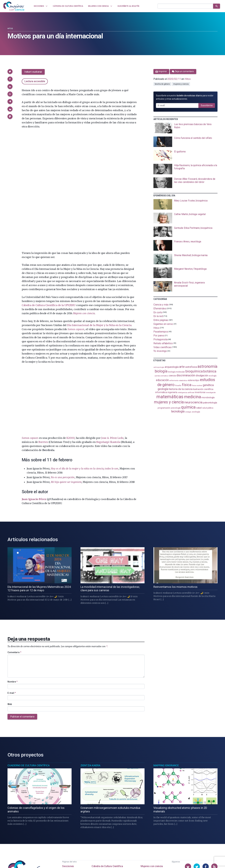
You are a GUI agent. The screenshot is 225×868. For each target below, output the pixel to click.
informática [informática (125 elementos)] (161, 392)
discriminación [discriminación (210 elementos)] (186, 375)
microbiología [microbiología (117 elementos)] (208, 397)
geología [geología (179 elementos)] (163, 389)
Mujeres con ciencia (152, 780)
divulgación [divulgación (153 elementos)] (202, 376)
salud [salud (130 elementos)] (199, 408)
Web (10, 617)
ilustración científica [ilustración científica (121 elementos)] (203, 389)
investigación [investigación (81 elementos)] (211, 393)
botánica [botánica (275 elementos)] (210, 371)
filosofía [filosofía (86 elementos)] (178, 386)
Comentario (14, 566)
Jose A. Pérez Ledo (112, 323)
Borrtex (43, 327)
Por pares (159, 336)
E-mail (12, 606)
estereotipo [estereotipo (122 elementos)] (194, 380)
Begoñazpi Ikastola (108, 327)
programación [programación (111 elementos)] (164, 408)
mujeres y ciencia (181, 84)
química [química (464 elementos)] (188, 407)
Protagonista (160, 339)
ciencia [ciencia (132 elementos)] (172, 376)
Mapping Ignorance (166, 679)
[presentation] (185, 128)
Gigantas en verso (163, 324)
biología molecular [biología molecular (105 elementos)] (176, 372)
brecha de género (162, 84)
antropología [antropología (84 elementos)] (159, 367)
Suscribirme (207, 105)
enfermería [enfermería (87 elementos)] (174, 381)
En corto (158, 312)
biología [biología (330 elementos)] (161, 371)
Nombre (12, 595)
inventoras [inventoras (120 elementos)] (200, 392)
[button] (10, 72)
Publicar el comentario (22, 630)
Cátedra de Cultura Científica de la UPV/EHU (49, 190)
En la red (158, 316)
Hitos (10, 29)
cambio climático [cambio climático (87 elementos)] (161, 376)
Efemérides (160, 309)
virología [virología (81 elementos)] (188, 412)
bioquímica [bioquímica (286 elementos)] (194, 371)
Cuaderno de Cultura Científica (29, 679)
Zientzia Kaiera (90, 679)
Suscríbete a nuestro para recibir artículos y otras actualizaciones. (185, 97)
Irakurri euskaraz (33, 72)
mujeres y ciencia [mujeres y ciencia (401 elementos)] (169, 402)
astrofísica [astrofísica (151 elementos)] (191, 367)
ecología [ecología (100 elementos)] (213, 376)
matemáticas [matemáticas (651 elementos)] (170, 397)
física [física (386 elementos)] (187, 385)
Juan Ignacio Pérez (34, 384)
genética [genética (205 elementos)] (208, 385)
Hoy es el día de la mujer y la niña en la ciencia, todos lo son (84, 354)
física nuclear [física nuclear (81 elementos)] (197, 386)
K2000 (70, 323)
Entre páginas (161, 320)
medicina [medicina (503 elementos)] (192, 397)
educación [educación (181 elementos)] (162, 380)
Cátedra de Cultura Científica (107, 780)
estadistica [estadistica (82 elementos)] (183, 381)
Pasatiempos (161, 332)
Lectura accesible (35, 81)
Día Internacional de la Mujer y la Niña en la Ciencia (99, 210)
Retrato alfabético (163, 343)
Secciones (68, 780)
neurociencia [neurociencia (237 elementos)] (193, 402)
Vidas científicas (162, 347)
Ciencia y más (161, 305)
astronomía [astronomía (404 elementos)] (207, 366)
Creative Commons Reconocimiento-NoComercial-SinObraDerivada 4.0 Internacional (89, 862)
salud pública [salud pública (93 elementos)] (208, 408)
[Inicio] (14, 6)
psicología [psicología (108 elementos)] (176, 408)
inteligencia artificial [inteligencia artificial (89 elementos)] (186, 392)
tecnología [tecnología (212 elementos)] (178, 411)
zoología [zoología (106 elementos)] (196, 412)
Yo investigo (160, 351)
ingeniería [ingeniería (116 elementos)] (172, 392)
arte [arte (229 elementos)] (182, 367)
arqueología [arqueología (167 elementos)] (172, 367)
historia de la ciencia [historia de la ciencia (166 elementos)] (181, 389)
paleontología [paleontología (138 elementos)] (210, 403)
